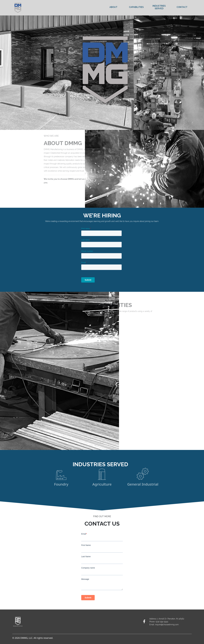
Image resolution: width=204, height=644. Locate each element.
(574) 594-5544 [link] (162, 622)
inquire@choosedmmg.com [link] (167, 625)
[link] (144, 621)
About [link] (113, 7)
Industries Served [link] (159, 7)
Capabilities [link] (136, 7)
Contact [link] (182, 7)
